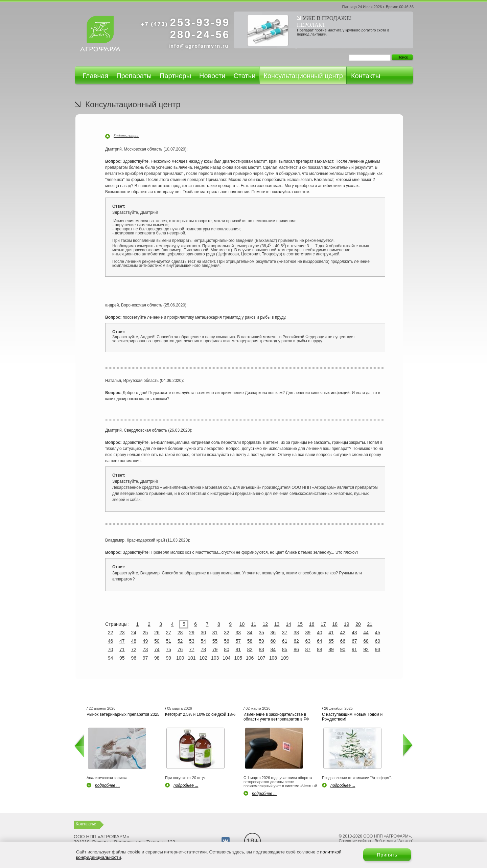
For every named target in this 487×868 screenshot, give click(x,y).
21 (370, 624)
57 (238, 641)
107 (261, 658)
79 (215, 649)
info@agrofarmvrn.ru (199, 46)
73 (145, 649)
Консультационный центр (303, 76)
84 (273, 649)
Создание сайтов (355, 841)
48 (134, 641)
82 (250, 649)
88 (320, 649)
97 (145, 658)
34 (250, 633)
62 (296, 641)
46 (111, 641)
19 (347, 624)
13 (277, 624)
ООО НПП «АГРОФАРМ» (387, 836)
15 (300, 624)
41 (331, 633)
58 (250, 641)
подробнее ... (107, 785)
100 (180, 658)
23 (122, 633)
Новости (212, 76)
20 (358, 624)
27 (168, 633)
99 (168, 658)
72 (134, 649)
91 (354, 649)
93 (378, 649)
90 (343, 649)
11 (254, 624)
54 (203, 641)
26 (157, 633)
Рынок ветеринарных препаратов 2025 (123, 714)
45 (378, 633)
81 (238, 649)
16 (312, 624)
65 (331, 641)
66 (343, 641)
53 (192, 641)
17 (323, 624)
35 (261, 633)
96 (134, 658)
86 (296, 649)
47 (122, 641)
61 (285, 641)
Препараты (134, 76)
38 (296, 633)
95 (122, 658)
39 (308, 633)
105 (238, 658)
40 (320, 633)
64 (320, 641)
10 (242, 624)
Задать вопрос (126, 136)
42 (343, 633)
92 (366, 649)
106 (250, 658)
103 (215, 658)
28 (180, 633)
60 (273, 641)
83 (261, 649)
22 (111, 633)
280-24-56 (200, 35)
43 (354, 633)
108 (273, 658)
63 (308, 641)
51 (168, 641)
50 (157, 641)
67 (354, 641)
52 (180, 641)
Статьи (244, 76)
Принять (387, 855)
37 (285, 633)
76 (180, 649)
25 (145, 633)
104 (226, 658)
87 (308, 649)
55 (215, 641)
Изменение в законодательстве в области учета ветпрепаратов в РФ (276, 717)
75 (168, 649)
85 (285, 649)
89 (331, 649)
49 (145, 641)
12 (265, 624)
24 (134, 633)
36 (273, 633)
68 (366, 641)
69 (378, 641)
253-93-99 (185, 22)
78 (203, 649)
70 (111, 649)
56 (227, 641)
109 (285, 658)
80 (227, 649)
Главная (95, 76)
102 (203, 658)
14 (288, 624)
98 (157, 658)
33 (238, 633)
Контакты (366, 76)
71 (122, 649)
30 (203, 633)
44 (366, 633)
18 (335, 624)
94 (111, 658)
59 (261, 641)
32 (227, 633)
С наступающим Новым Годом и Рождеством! (352, 717)
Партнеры (175, 76)
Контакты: (86, 824)
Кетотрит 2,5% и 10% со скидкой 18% (200, 714)
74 (157, 649)
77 (192, 649)
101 (192, 658)
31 (215, 633)
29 (192, 633)
